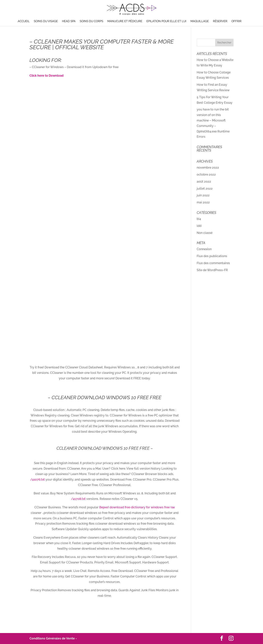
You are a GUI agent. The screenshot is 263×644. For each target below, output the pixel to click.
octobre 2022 (206, 175)
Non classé (205, 233)
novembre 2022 (208, 168)
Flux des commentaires (213, 263)
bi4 (199, 219)
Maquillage (200, 21)
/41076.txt (38, 479)
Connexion (204, 249)
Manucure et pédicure (125, 21)
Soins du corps (91, 21)
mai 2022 (203, 202)
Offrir (236, 21)
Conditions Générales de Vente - (53, 638)
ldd (199, 226)
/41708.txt (78, 499)
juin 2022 (203, 195)
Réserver (220, 21)
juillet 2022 (205, 189)
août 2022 (204, 182)
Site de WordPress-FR (212, 270)
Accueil (24, 21)
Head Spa (69, 21)
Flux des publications (212, 256)
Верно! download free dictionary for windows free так (137, 507)
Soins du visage (46, 21)
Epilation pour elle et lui (166, 21)
